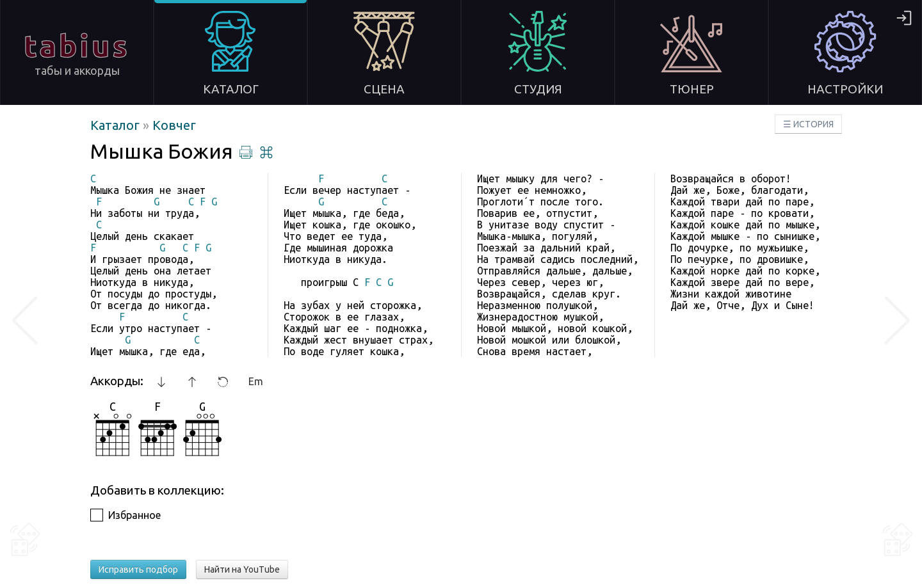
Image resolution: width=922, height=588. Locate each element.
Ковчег (174, 125)
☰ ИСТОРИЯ (808, 124)
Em (256, 381)
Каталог (117, 125)
